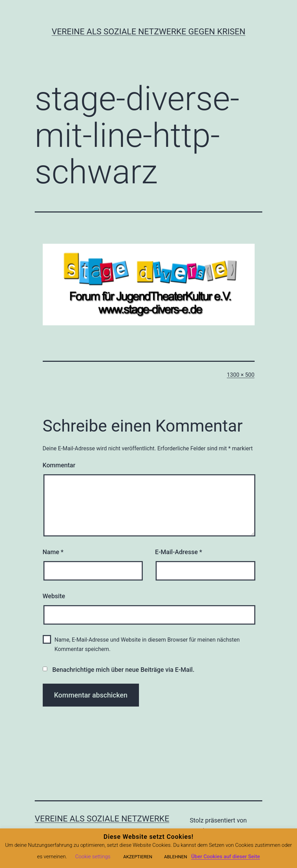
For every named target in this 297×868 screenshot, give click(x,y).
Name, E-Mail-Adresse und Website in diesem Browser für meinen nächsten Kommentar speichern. (147, 644)
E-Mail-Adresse (179, 552)
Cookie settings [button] (93, 857)
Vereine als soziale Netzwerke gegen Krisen (149, 32)
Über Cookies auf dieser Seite (225, 857)
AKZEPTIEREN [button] (138, 857)
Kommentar (59, 465)
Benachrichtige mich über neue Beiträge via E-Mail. (123, 670)
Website (54, 596)
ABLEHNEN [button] (175, 857)
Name (53, 552)
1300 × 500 (241, 375)
